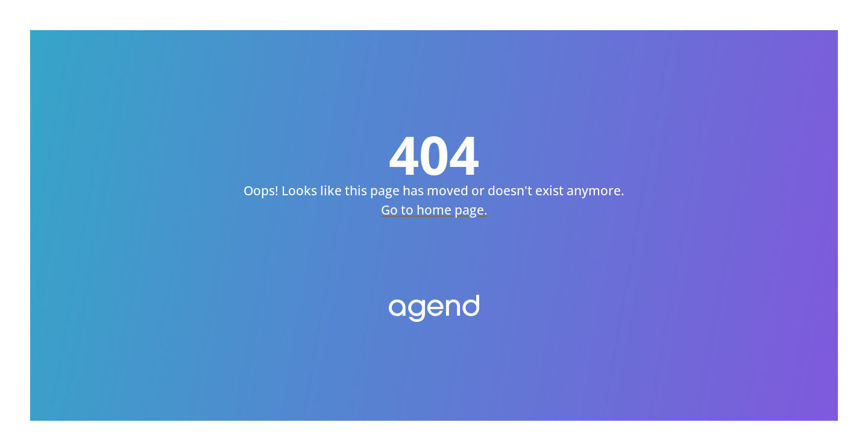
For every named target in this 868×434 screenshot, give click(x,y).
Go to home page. (434, 210)
